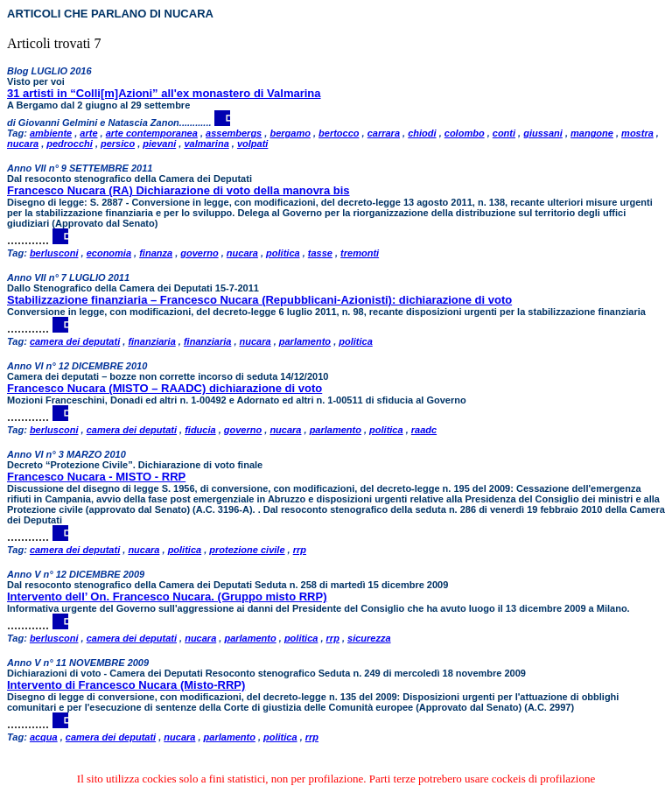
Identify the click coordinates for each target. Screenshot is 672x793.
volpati (252, 144)
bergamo (290, 133)
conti (504, 133)
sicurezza (369, 638)
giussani (543, 133)
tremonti (360, 253)
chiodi (422, 133)
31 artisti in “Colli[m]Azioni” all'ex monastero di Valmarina (164, 93)
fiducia (200, 430)
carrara (384, 133)
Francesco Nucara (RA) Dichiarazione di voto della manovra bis (178, 190)
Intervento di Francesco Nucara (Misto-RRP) (126, 685)
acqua (44, 737)
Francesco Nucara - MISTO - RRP (96, 477)
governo (199, 253)
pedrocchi (70, 144)
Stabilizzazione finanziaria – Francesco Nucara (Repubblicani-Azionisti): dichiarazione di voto (259, 300)
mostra (637, 133)
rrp (300, 550)
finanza (156, 253)
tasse (320, 253)
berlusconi (54, 253)
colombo (465, 133)
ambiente (51, 133)
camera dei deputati (75, 341)
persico (118, 144)
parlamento (305, 341)
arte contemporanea (152, 133)
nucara (23, 144)
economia (109, 253)
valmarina (206, 144)
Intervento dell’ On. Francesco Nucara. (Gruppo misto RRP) (167, 597)
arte (88, 133)
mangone (592, 133)
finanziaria (151, 341)
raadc (424, 430)
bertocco (339, 133)
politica (283, 253)
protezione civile (247, 550)
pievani (159, 144)
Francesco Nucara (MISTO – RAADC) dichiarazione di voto (164, 388)
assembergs (234, 133)
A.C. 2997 (549, 707)
